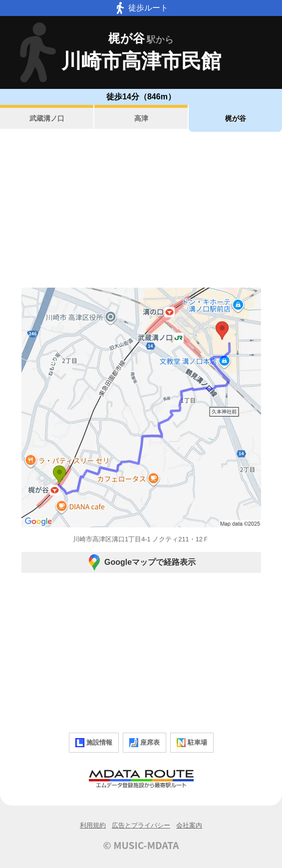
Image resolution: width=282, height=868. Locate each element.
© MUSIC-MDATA (141, 845)
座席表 (144, 743)
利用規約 (93, 825)
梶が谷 (236, 118)
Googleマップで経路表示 (141, 562)
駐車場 (192, 743)
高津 (141, 118)
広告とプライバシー (141, 825)
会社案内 (189, 825)
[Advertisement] (141, 210)
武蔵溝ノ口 (47, 118)
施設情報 (94, 743)
